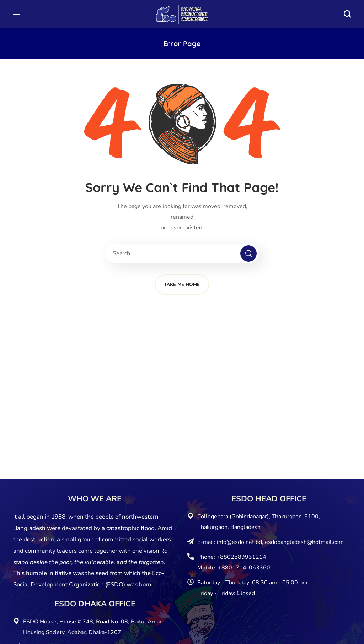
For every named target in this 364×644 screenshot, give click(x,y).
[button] (347, 14)
